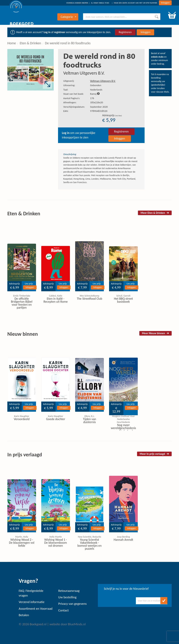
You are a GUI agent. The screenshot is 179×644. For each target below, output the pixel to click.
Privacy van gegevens (72, 604)
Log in (47, 32)
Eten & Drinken (30, 43)
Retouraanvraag (69, 591)
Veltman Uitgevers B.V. (84, 73)
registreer (60, 32)
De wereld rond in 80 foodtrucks (68, 43)
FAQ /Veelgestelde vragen (31, 593)
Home (12, 43)
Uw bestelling (67, 597)
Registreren (125, 32)
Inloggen (165, 3)
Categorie (68, 17)
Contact (63, 610)
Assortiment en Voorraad (36, 609)
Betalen (24, 615)
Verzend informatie (32, 602)
